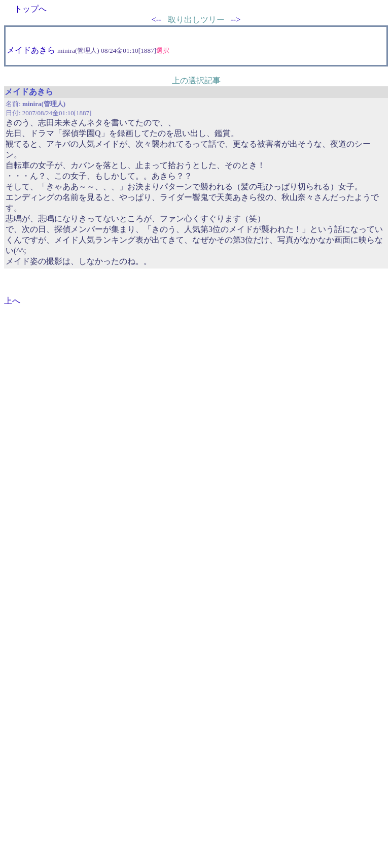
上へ (12, 301)
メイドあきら (31, 50)
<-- (157, 20)
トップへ (30, 9)
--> (236, 20)
